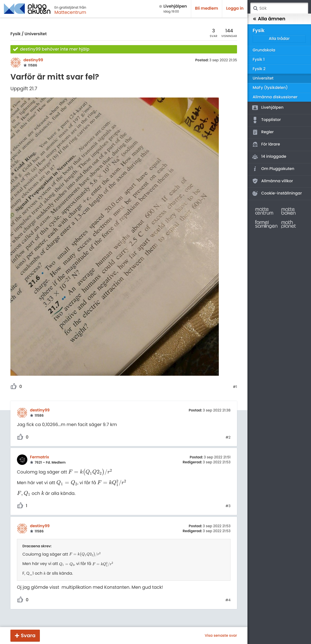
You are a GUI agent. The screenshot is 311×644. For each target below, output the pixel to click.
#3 (228, 506)
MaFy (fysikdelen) (270, 88)
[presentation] (90, 472)
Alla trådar (279, 39)
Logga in (235, 8)
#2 (228, 438)
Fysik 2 (259, 69)
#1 (235, 387)
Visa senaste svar (221, 635)
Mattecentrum (70, 12)
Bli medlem (207, 8)
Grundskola (264, 50)
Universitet (36, 34)
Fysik (15, 34)
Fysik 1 (259, 60)
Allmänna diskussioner (275, 97)
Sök (255, 8)
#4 (228, 600)
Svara (28, 636)
